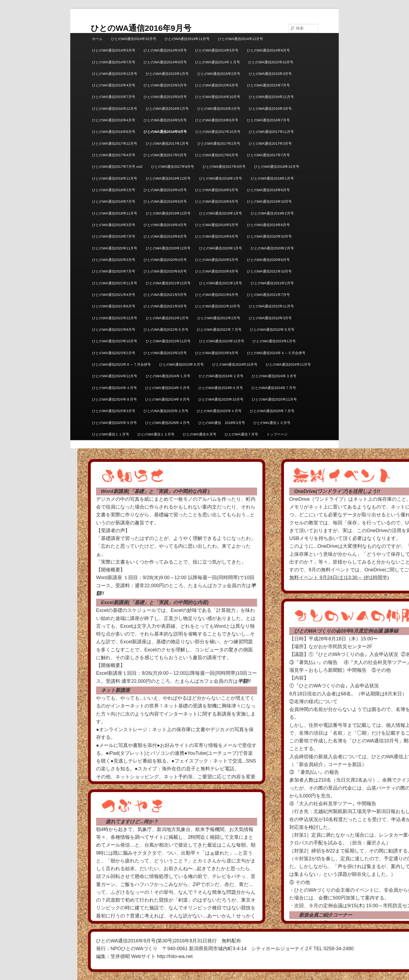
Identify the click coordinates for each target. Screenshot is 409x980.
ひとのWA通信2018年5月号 (217, 190)
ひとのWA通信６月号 (199, 434)
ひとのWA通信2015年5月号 (165, 85)
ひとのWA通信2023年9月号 (217, 353)
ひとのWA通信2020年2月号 (272, 248)
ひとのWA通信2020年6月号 (269, 260)
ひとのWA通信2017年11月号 (271, 132)
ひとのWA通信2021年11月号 (115, 283)
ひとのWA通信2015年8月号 (165, 97)
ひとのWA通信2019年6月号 (269, 225)
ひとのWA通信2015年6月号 (217, 85)
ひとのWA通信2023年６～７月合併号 (121, 364)
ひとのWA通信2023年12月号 (222, 341)
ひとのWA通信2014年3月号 (114, 50)
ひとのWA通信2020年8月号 (165, 271)
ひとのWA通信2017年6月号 (217, 155)
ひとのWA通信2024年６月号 (221, 388)
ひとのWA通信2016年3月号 (270, 109)
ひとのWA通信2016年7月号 (269, 120)
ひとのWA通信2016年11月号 (271, 97)
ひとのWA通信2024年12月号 (115, 376)
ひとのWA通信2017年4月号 (114, 155)
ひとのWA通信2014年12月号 (240, 39)
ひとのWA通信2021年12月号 (168, 283)
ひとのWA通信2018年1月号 (221, 178)
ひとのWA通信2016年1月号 (167, 109)
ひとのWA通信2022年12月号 (115, 318)
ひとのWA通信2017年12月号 (115, 144)
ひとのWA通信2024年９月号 (167, 399)
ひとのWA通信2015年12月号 (115, 74)
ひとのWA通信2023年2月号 (114, 353)
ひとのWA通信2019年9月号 (217, 236)
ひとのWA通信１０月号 (272, 423)
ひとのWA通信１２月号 (156, 434)
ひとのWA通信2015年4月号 (114, 85)
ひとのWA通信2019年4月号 (165, 225)
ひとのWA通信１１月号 (110, 434)
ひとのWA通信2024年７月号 (274, 388)
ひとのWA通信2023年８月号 (181, 364)
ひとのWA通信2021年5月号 (165, 295)
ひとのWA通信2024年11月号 (288, 364)
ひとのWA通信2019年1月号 (221, 213)
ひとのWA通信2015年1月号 (167, 74)
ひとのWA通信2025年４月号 (219, 411)
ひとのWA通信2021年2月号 (272, 283)
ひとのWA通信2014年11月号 (187, 39)
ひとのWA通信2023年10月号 (115, 341)
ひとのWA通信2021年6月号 (217, 295)
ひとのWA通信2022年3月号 (270, 318)
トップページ (277, 434)
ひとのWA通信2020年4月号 (165, 260)
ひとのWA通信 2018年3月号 (222, 423)
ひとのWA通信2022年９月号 (272, 330)
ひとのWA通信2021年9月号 (165, 306)
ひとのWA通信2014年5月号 (217, 50)
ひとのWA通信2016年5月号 (165, 120)
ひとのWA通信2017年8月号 (173, 167)
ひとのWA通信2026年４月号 (167, 423)
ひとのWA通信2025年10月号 (221, 399)
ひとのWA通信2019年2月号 (272, 213)
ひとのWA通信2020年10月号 (269, 236)
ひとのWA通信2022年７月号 (219, 330)
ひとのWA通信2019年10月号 (269, 202)
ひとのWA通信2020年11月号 (115, 248)
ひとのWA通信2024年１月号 (168, 376)
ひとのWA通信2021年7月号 (269, 295)
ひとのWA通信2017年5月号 (165, 155)
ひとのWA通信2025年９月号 (114, 423)
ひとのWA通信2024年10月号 (235, 364)
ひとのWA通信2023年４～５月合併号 (276, 353)
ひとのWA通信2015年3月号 (270, 74)
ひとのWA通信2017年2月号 (219, 144)
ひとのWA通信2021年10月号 (269, 271)
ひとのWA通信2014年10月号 (134, 39)
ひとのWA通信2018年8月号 (165, 202)
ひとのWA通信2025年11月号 (274, 399)
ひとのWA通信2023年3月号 (165, 353)
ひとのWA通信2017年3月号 (270, 144)
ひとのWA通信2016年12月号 (115, 109)
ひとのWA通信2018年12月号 (168, 178)
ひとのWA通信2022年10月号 (218, 306)
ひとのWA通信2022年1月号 (167, 318)
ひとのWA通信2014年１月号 (217, 62)
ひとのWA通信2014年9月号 (165, 62)
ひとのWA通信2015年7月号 (269, 85)
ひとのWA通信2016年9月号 (141, 28)
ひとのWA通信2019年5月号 (217, 225)
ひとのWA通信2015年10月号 (271, 62)
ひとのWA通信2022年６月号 (166, 330)
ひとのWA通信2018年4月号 (165, 190)
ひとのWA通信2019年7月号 (114, 236)
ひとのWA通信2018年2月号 (114, 190)
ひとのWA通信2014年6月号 (269, 50)
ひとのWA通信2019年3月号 (114, 225)
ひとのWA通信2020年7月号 (114, 271)
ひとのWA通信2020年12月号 (168, 248)
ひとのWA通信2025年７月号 (272, 411)
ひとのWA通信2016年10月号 (218, 97)
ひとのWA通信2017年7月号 (269, 155)
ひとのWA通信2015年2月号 (219, 74)
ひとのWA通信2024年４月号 (114, 388)
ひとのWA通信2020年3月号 (114, 260)
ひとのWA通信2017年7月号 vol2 (117, 167)
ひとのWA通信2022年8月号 (114, 330)
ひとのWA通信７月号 (241, 434)
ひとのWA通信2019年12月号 (168, 213)
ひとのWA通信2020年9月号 (217, 271)
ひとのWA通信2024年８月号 (114, 399)
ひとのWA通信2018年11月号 (115, 178)
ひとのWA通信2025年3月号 (114, 411)
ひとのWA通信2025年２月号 (166, 411)
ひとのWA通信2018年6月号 (269, 190)
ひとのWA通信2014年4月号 (165, 50)
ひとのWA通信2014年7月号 (114, 62)
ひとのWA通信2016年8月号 (114, 132)
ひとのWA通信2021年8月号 (114, 306)
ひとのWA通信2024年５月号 (167, 388)
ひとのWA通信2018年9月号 (217, 202)
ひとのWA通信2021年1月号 (221, 283)
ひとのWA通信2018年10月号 (277, 167)
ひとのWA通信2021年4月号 (114, 295)
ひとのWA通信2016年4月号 (114, 120)
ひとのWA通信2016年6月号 (217, 120)
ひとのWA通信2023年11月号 (168, 341)
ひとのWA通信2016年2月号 (219, 109)
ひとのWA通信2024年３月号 (274, 376)
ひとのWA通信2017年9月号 (224, 167)
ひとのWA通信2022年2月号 (219, 318)
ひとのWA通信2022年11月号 (271, 306)
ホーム (97, 39)
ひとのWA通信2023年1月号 (274, 341)
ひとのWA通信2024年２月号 (221, 376)
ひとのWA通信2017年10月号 (218, 132)
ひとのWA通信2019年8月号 (165, 236)
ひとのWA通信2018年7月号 (114, 202)
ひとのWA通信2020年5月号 (217, 260)
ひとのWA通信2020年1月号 (221, 248)
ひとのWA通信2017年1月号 (167, 144)
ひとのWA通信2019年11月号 (115, 213)
